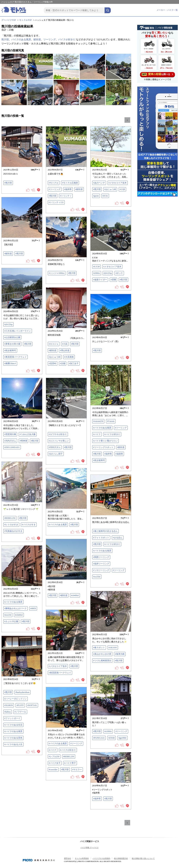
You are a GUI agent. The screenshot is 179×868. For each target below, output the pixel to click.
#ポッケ (119, 273)
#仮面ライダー (100, 280)
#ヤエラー (77, 770)
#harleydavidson (22, 692)
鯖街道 (37, 40)
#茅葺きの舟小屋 (12, 344)
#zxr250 (8, 615)
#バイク (97, 434)
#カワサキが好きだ (58, 434)
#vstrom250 (98, 421)
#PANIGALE (99, 738)
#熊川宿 (8, 183)
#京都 (63, 363)
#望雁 (113, 280)
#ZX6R (111, 738)
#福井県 (68, 189)
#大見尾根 (69, 357)
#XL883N (9, 705)
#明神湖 (23, 441)
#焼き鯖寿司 (10, 350)
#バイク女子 (55, 763)
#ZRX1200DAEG (12, 447)
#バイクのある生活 (13, 725)
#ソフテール (20, 712)
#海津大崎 (120, 654)
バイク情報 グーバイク (89, 847)
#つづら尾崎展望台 (102, 661)
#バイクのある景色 (13, 738)
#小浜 (122, 189)
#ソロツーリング (101, 570)
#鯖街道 (79, 189)
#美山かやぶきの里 (102, 654)
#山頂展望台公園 (12, 337)
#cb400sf (75, 595)
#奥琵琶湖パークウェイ (16, 357)
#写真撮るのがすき (13, 531)
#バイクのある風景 (102, 428)
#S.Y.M (96, 267)
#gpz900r (122, 738)
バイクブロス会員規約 (101, 858)
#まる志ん (118, 538)
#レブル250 (54, 757)
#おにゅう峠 (110, 189)
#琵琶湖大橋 (10, 434)
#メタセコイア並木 (118, 183)
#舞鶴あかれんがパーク (16, 608)
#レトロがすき (11, 525)
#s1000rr (108, 731)
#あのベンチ (99, 183)
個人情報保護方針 (121, 858)
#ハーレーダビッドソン (16, 699)
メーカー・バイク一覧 (167, 10)
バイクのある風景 (21, 40)
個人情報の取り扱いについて (143, 858)
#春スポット (99, 648)
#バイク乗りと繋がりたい (105, 441)
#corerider (53, 770)
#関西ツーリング (101, 557)
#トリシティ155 (56, 202)
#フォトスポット (101, 538)
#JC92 (105, 196)
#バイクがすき (29, 525)
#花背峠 (53, 363)
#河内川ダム (10, 441)
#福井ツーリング (101, 564)
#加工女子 (74, 363)
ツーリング (50, 40)
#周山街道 (65, 350)
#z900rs (97, 273)
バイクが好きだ (67, 40)
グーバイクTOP (9, 20)
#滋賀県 (119, 454)
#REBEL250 (10, 518)
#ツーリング (55, 189)
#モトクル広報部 (70, 183)
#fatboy (8, 712)
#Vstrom (111, 421)
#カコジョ (54, 344)
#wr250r (97, 577)
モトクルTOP (25, 20)
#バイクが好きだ (112, 434)
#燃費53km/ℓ (10, 363)
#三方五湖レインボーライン (18, 331)
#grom (96, 196)
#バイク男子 (70, 763)
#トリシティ (66, 196)
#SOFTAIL (32, 705)
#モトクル (54, 183)
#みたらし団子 (56, 454)
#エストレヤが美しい (59, 441)
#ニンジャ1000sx (57, 273)
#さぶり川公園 (11, 621)
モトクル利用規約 (82, 858)
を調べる (157, 74)
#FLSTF (20, 705)
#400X (33, 608)
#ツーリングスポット (103, 447)
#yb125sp (108, 273)
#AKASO (113, 648)
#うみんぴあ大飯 (28, 434)
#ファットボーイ (12, 718)
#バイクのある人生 (13, 744)
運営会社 (68, 858)
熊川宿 (5, 40)
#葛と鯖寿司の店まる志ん (105, 531)
